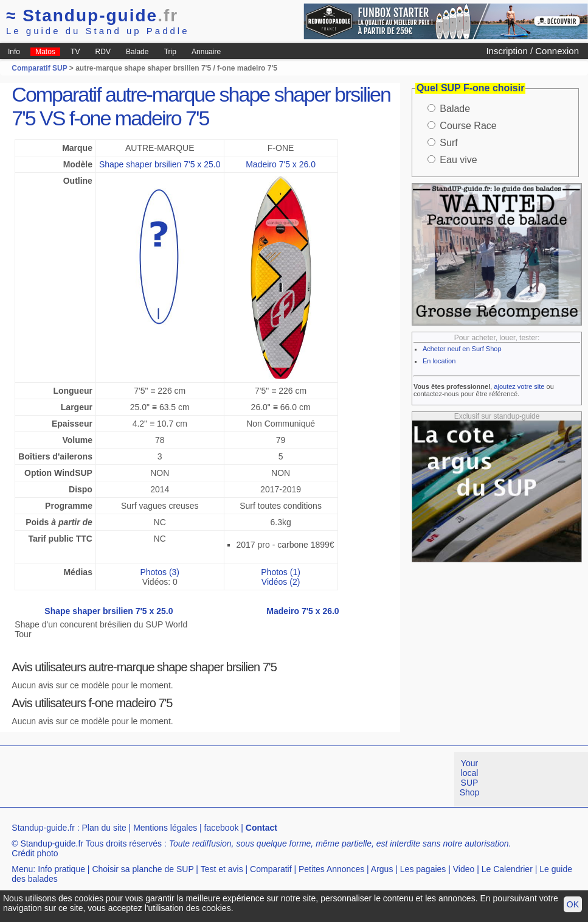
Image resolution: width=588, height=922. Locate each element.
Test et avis (222, 869)
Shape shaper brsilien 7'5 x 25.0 (160, 164)
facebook (222, 828)
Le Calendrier (507, 869)
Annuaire (206, 52)
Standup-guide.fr (43, 828)
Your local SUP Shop (470, 778)
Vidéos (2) (281, 582)
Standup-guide (92, 16)
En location (439, 361)
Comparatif (271, 869)
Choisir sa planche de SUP (143, 869)
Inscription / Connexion (532, 51)
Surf (448, 143)
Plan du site (104, 828)
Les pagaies (423, 869)
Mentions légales (165, 828)
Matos (45, 52)
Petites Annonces (331, 869)
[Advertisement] (221, 780)
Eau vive (458, 160)
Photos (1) (281, 572)
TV (75, 52)
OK (573, 904)
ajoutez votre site (519, 386)
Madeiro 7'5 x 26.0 (281, 164)
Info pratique (61, 869)
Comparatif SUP (40, 68)
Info (14, 52)
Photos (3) (160, 572)
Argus (382, 869)
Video (464, 869)
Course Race (468, 126)
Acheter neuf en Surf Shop (462, 349)
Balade (137, 52)
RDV (103, 52)
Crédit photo (35, 853)
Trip (170, 52)
